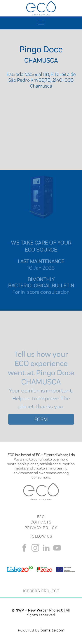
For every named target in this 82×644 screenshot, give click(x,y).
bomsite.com (52, 630)
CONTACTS (41, 522)
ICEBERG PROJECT (41, 591)
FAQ (41, 517)
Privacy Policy (41, 528)
